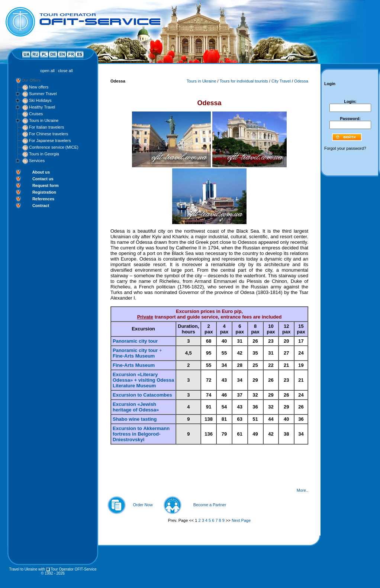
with (42, 569)
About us (41, 172)
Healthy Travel (42, 107)
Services (37, 161)
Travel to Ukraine (23, 569)
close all (65, 71)
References (43, 199)
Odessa (301, 81)
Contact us (43, 179)
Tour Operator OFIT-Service (73, 569)
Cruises (36, 114)
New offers (39, 87)
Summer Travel (43, 94)
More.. (302, 490)
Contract (41, 206)
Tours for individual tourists (244, 81)
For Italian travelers (46, 127)
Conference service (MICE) (54, 147)
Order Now (143, 505)
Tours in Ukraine (44, 120)
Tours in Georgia (44, 154)
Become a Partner (210, 505)
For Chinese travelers (49, 134)
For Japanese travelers (50, 140)
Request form (46, 185)
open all (47, 71)
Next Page (241, 520)
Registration (44, 192)
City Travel (281, 81)
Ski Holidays (40, 100)
